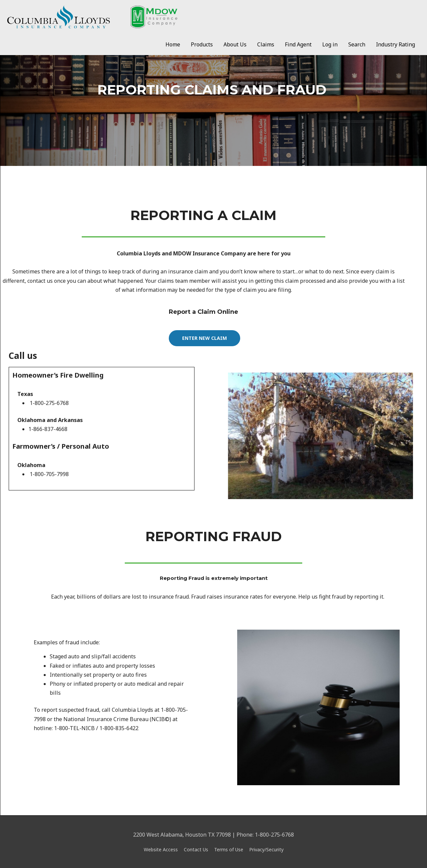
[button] (204, 338)
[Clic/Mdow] (92, 16)
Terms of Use (229, 849)
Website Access (161, 849)
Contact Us (196, 849)
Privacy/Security (266, 849)
